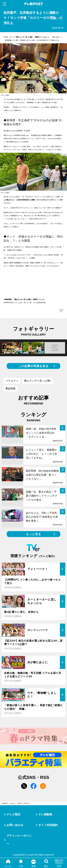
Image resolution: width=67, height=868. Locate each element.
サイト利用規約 (48, 825)
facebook (33, 786)
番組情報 (10, 388)
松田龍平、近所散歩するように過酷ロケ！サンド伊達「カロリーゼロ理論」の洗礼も (26, 803)
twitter (24, 786)
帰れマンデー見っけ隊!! (23, 299)
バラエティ (12, 381)
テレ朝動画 (45, 814)
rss (43, 786)
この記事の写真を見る (33, 366)
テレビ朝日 (13, 814)
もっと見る (33, 534)
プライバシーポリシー (19, 840)
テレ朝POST (34, 4)
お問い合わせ (15, 825)
